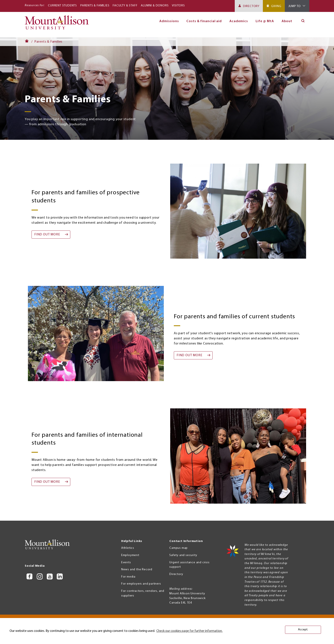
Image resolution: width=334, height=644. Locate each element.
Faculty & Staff (125, 6)
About (287, 21)
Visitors (178, 6)
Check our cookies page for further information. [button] (189, 631)
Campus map (179, 548)
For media (128, 577)
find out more (47, 235)
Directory (251, 6)
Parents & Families (95, 6)
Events (126, 563)
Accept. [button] (303, 630)
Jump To (295, 6)
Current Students (62, 6)
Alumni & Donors (155, 6)
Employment (130, 555)
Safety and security (183, 555)
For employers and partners (141, 584)
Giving (276, 6)
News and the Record (137, 570)
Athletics (128, 548)
